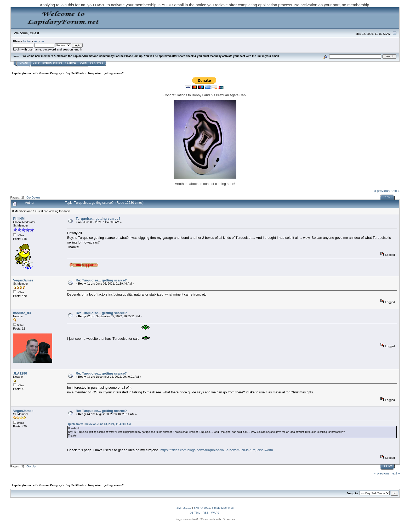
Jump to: (352, 493)
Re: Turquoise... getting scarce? (101, 280)
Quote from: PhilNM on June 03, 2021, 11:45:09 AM (99, 424)
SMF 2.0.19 (184, 508)
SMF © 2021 (202, 508)
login (27, 41)
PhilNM (19, 219)
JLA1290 (20, 373)
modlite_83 (22, 313)
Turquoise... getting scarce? (98, 219)
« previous (382, 191)
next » (395, 191)
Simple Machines (223, 508)
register (39, 41)
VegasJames (23, 280)
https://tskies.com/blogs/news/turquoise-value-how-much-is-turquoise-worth (217, 450)
